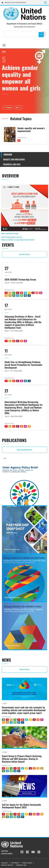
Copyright (15, 863)
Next (17, 107)
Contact (5, 863)
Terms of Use (21, 865)
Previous (9, 107)
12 (10, 295)
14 (18, 295)
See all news (24, 669)
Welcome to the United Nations (14, 3)
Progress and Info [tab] (12, 164)
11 (6, 295)
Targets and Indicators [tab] (14, 160)
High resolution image (10, 233)
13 (14, 295)
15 (21, 295)
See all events (24, 254)
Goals (4, 51)
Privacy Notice (7, 865)
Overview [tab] (8, 155)
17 (29, 295)
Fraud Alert (27, 863)
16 (25, 295)
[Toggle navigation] (45, 3)
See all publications (25, 450)
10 (41, 293)
